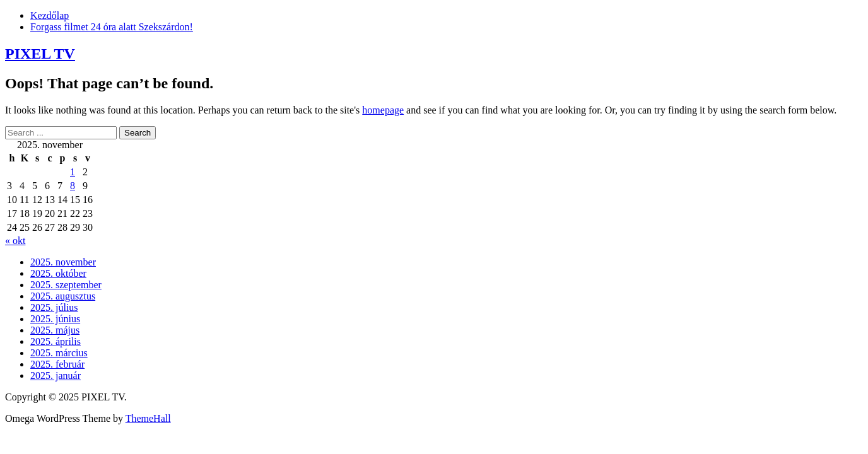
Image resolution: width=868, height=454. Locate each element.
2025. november (63, 262)
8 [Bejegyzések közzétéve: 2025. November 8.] (73, 186)
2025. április (56, 341)
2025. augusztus (63, 296)
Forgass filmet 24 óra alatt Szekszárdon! (112, 27)
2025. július (54, 307)
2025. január (56, 375)
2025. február (57, 364)
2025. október (58, 273)
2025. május (55, 330)
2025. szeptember (66, 285)
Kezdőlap (50, 15)
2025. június (55, 319)
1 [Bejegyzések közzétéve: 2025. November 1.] (73, 172)
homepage (383, 110)
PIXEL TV (40, 54)
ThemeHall (148, 418)
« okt (15, 241)
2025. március (59, 353)
